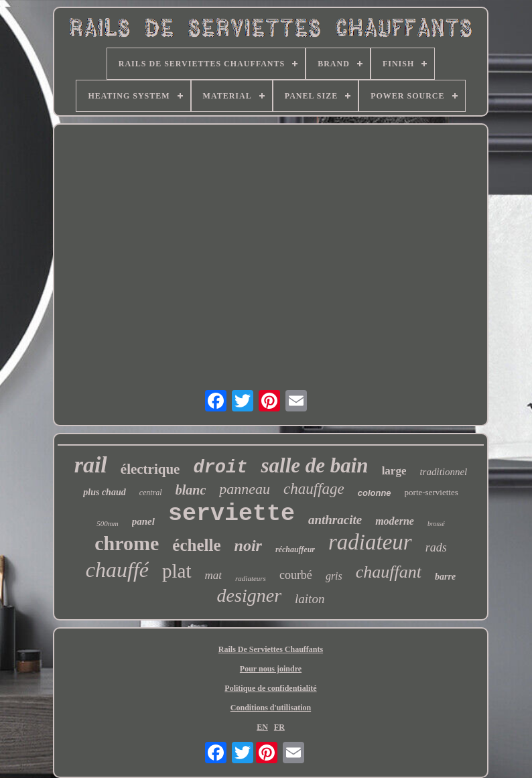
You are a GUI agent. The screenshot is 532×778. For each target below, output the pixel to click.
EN (262, 727)
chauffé (117, 570)
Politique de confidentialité (270, 688)
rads (436, 547)
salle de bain (314, 465)
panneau (245, 489)
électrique (150, 469)
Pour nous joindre (271, 669)
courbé (296, 575)
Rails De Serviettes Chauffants (271, 649)
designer (249, 595)
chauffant (389, 572)
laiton (310, 599)
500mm (107, 523)
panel (143, 521)
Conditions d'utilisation (271, 708)
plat (177, 571)
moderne (395, 521)
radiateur (370, 542)
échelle (196, 545)
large (394, 471)
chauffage (314, 489)
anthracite (335, 520)
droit (220, 468)
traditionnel (443, 472)
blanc (191, 490)
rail (91, 465)
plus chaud (104, 492)
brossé (436, 524)
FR (279, 727)
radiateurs (251, 578)
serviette (231, 514)
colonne (375, 493)
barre (445, 577)
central (151, 493)
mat (214, 575)
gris (334, 576)
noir (248, 545)
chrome (127, 543)
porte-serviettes (431, 492)
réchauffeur (295, 549)
